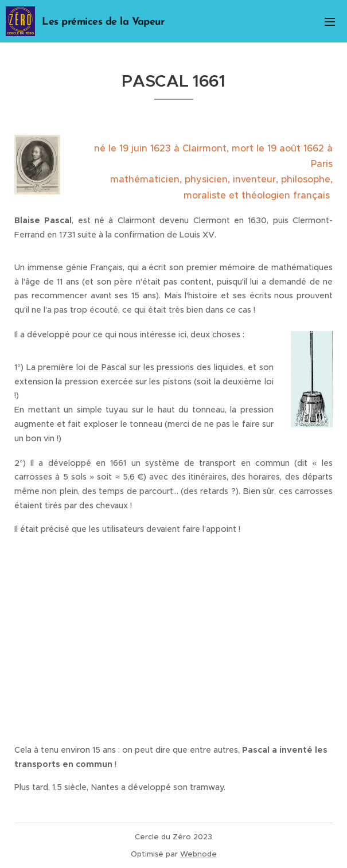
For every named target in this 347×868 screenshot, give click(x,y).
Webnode (198, 854)
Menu (330, 22)
